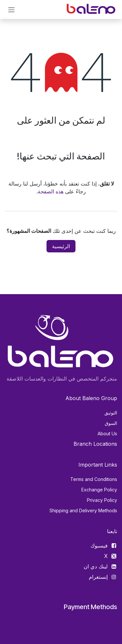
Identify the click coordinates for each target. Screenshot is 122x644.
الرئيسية (61, 246)
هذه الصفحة (51, 191)
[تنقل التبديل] (11, 9)
